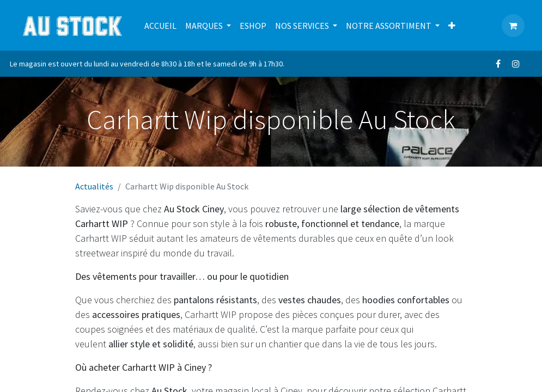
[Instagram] (516, 64)
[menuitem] (160, 26)
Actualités (94, 186)
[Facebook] (498, 64)
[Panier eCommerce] (513, 26)
